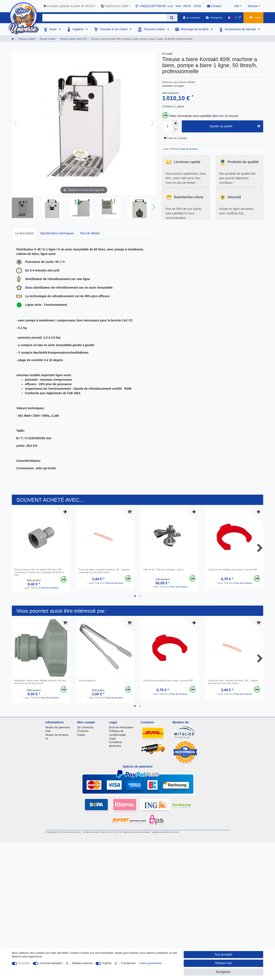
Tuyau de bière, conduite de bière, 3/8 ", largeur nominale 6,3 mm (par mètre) (104, 571)
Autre (53, 29)
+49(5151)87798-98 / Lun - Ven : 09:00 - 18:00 (168, 6)
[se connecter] (192, 18)
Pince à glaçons (87, 680)
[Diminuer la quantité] (176, 129)
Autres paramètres (151, 963)
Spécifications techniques (57, 233)
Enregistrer (223, 972)
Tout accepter (223, 954)
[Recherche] (172, 18)
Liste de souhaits (175, 138)
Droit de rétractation (121, 727)
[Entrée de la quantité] (167, 126)
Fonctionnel (128, 963)
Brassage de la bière (195, 29)
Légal (112, 738)
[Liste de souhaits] (238, 18)
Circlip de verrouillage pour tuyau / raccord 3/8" (233, 570)
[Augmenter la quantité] (176, 123)
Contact (214, 6)
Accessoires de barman (241, 29)
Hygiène (79, 29)
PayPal (107, 963)
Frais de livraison (189, 149)
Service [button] (253, 6)
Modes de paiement (58, 727)
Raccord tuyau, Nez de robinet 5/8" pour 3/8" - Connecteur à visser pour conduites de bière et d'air (39, 572)
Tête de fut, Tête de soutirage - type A (163, 570)
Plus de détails (90, 233)
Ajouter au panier (235, 126)
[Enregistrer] (214, 18)
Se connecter (85, 727)
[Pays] (229, 18)
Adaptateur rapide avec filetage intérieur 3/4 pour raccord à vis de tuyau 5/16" (40, 682)
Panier (81, 735)
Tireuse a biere (47, 39)
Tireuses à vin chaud (114, 29)
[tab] (24, 233)
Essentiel (24, 963)
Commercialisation (51, 963)
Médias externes (82, 963)
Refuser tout (223, 963)
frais (48, 731)
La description (24, 233)
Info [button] (237, 6)
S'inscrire (83, 731)
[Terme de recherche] (104, 18)
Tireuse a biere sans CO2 (73, 39)
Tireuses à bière (155, 29)
